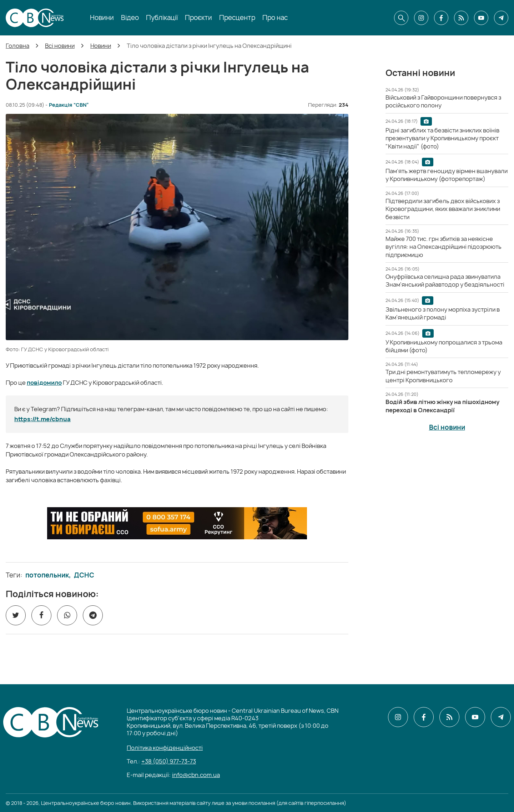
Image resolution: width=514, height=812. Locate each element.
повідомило (44, 383)
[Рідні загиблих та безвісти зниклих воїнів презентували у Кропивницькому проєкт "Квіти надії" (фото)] (442, 138)
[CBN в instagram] (421, 18)
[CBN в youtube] (481, 18)
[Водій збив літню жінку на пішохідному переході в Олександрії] (442, 406)
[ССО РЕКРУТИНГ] (177, 523)
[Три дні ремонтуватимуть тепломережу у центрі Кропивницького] (443, 376)
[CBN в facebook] (441, 18)
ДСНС (84, 575)
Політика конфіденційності (165, 748)
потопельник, (48, 575)
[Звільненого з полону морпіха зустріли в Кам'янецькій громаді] (443, 313)
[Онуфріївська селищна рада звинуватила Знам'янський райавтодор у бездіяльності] (445, 281)
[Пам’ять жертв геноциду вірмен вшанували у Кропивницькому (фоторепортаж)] (447, 175)
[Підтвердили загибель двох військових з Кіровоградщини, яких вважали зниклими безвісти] (443, 209)
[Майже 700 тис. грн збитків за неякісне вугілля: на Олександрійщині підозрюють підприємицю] (444, 247)
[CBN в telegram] (501, 18)
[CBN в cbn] (461, 18)
